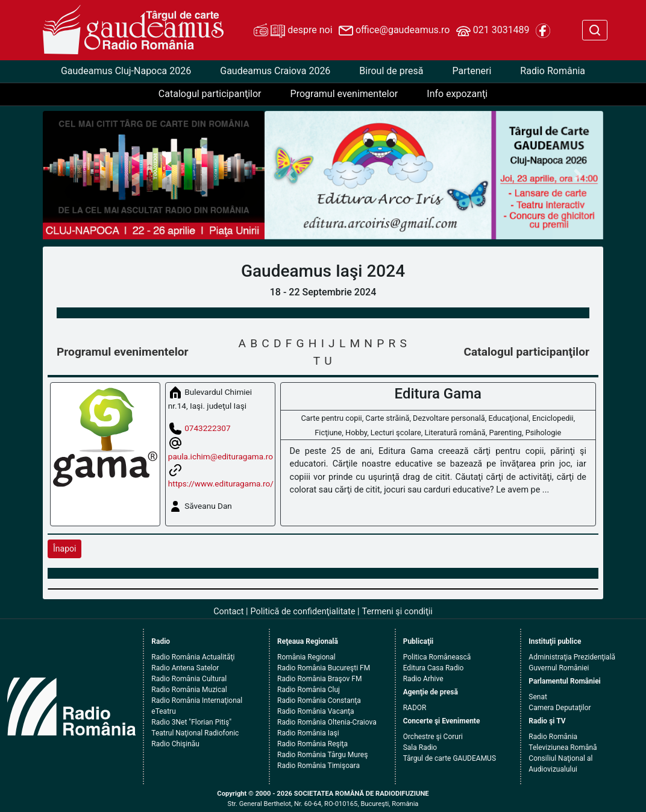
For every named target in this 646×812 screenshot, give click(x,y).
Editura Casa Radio (434, 668)
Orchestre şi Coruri (433, 737)
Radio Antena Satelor (185, 668)
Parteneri (472, 71)
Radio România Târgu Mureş (322, 755)
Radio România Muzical (189, 690)
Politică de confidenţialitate (303, 612)
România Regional (306, 657)
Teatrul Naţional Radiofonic (195, 733)
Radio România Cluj (309, 690)
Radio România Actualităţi (193, 657)
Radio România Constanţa (319, 700)
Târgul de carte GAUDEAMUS (450, 758)
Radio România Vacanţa (316, 711)
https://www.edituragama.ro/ (221, 483)
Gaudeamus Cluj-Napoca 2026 (126, 71)
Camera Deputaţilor (560, 708)
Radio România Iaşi (308, 733)
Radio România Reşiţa (312, 744)
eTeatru (163, 711)
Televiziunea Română (563, 747)
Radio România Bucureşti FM (324, 668)
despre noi (293, 31)
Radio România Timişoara (318, 766)
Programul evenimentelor (344, 94)
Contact (228, 612)
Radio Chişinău (175, 744)
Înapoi (64, 549)
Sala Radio (420, 747)
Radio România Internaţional (197, 700)
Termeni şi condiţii (397, 612)
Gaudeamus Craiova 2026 (275, 71)
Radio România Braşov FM (319, 679)
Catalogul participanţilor (210, 94)
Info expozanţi (457, 94)
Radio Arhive (423, 679)
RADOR (415, 708)
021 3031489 (493, 31)
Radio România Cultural (189, 679)
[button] (290, 175)
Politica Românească (437, 657)
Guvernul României (559, 668)
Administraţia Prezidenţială (572, 657)
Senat (538, 697)
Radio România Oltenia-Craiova (327, 722)
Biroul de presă (391, 71)
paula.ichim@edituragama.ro (221, 456)
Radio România (553, 71)
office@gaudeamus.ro (394, 31)
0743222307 (207, 428)
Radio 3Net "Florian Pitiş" (191, 722)
